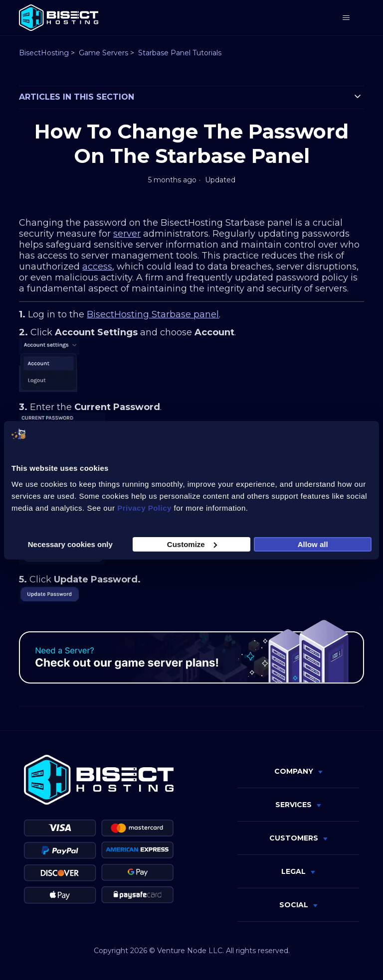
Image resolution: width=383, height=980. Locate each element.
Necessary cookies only (70, 544)
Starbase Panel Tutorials (180, 53)
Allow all (313, 544)
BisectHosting (44, 53)
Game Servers (103, 53)
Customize (192, 544)
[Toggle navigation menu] (346, 18)
